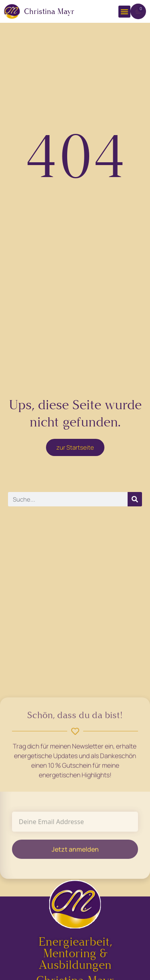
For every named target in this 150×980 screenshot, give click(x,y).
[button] (124, 12)
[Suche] (135, 499)
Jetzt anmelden (75, 852)
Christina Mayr (49, 11)
